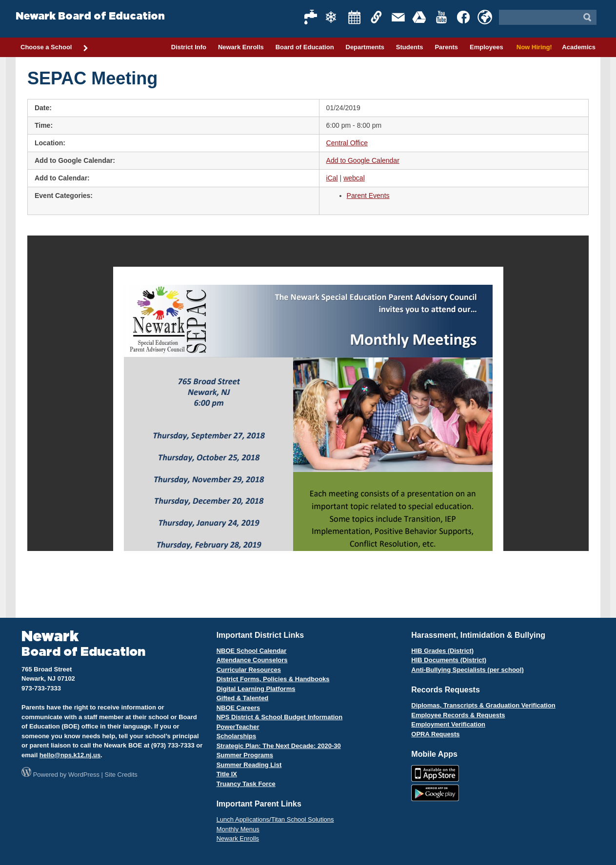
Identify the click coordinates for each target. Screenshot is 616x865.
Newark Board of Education (90, 16)
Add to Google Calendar (363, 160)
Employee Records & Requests (458, 715)
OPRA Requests (435, 734)
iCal (332, 178)
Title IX (227, 774)
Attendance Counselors (252, 660)
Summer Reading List (249, 765)
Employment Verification (448, 724)
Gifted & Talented (243, 698)
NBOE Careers (238, 708)
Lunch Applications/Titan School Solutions (275, 819)
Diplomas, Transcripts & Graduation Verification (483, 705)
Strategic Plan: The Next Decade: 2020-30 (279, 746)
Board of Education (305, 47)
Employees (487, 47)
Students (410, 47)
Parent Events (368, 196)
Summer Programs (245, 755)
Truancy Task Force (246, 784)
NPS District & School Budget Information (280, 717)
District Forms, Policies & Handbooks (273, 679)
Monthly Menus (238, 829)
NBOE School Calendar (252, 651)
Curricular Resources (249, 670)
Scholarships (237, 736)
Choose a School (55, 48)
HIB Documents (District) (449, 660)
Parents (446, 47)
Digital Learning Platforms (256, 689)
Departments (365, 47)
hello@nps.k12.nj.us (70, 755)
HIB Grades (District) (442, 651)
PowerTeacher (238, 727)
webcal (354, 178)
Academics (579, 47)
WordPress (84, 775)
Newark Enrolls (241, 47)
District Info (189, 47)
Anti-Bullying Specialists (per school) (467, 670)
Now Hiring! (533, 47)
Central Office (347, 143)
